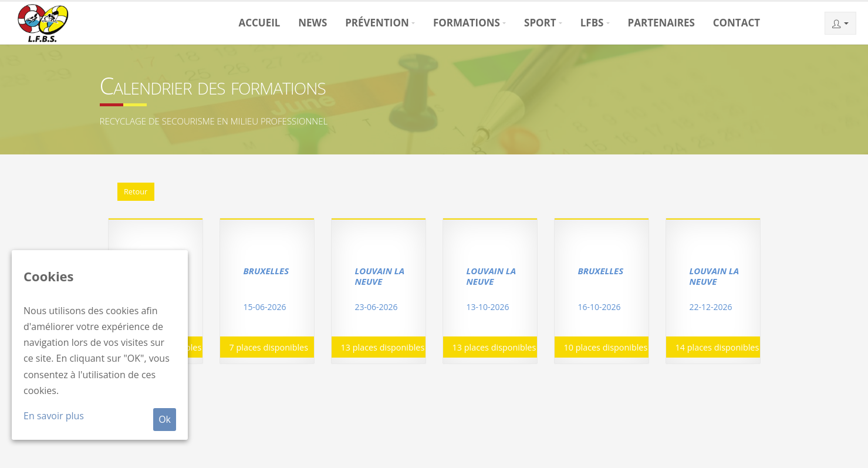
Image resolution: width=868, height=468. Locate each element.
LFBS (592, 23)
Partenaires (661, 23)
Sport (540, 23)
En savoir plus (54, 416)
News (313, 23)
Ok (165, 419)
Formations (467, 23)
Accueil (259, 23)
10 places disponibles (606, 347)
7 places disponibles (269, 347)
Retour (136, 191)
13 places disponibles (383, 347)
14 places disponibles (717, 347)
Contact (737, 23)
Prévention (377, 23)
